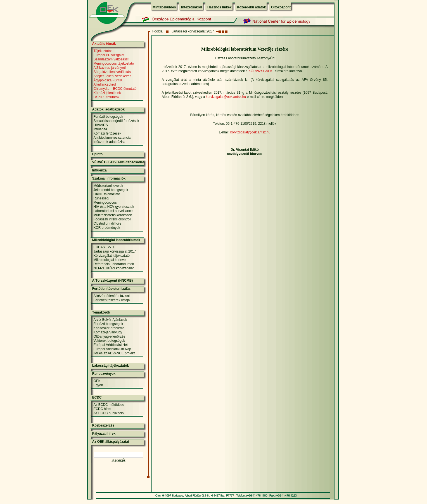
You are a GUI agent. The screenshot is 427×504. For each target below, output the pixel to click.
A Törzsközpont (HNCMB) (113, 281)
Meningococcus (105, 202)
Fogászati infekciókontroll (112, 219)
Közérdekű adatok (251, 7)
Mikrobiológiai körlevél (110, 260)
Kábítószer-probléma (109, 328)
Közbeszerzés (103, 425)
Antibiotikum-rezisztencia (112, 138)
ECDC (97, 397)
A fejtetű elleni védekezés (112, 76)
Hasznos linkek (220, 7)
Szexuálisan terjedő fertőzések (116, 121)
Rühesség (101, 198)
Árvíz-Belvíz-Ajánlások (110, 320)
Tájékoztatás (103, 51)
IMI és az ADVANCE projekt (114, 353)
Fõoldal (158, 31)
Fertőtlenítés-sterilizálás (111, 289)
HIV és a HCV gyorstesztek (114, 207)
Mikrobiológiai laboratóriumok (116, 240)
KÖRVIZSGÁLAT (261, 71)
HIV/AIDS (100, 125)
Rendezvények (104, 374)
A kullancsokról (105, 84)
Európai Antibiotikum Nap (112, 349)
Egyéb (98, 385)
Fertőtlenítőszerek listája (112, 300)
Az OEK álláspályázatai (111, 442)
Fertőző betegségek (108, 117)
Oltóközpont (281, 7)
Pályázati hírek (104, 434)
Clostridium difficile (107, 223)
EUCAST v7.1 (104, 247)
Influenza (100, 129)
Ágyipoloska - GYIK (108, 80)
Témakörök (101, 312)
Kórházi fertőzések (107, 133)
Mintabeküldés (164, 7)
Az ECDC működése (109, 405)
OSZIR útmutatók (106, 97)
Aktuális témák (104, 44)
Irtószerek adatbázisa (109, 142)
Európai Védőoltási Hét (111, 345)
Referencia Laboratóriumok (114, 264)
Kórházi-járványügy (108, 332)
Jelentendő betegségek (111, 190)
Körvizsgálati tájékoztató (111, 256)
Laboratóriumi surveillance (113, 211)
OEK (97, 381)
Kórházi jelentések (107, 93)
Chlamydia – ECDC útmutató (115, 89)
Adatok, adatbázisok (108, 109)
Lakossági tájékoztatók (111, 366)
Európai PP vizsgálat (109, 55)
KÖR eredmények (107, 228)
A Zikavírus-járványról (109, 68)
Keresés (119, 460)
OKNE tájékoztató (107, 194)
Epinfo (97, 154)
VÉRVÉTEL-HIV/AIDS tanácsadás (118, 162)
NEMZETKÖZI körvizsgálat (113, 268)
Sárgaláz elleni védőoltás (112, 72)
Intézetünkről (192, 7)
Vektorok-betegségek (109, 341)
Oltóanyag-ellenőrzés (109, 336)
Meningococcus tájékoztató (114, 63)
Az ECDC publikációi (109, 413)
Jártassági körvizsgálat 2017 (193, 31)
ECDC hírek (102, 409)
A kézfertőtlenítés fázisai (111, 296)
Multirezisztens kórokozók (112, 215)
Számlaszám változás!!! (111, 59)
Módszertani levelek (108, 186)
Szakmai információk (109, 178)
